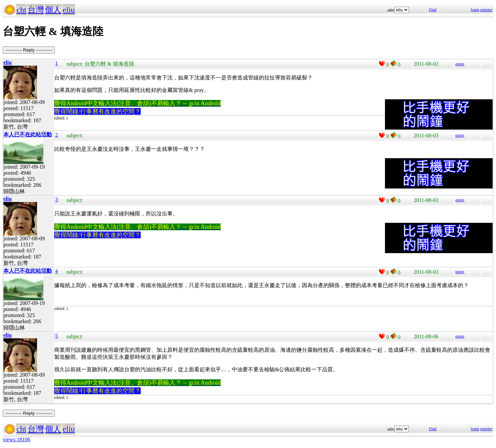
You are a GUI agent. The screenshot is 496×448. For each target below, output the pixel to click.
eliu (69, 10)
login (475, 10)
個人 (53, 10)
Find (433, 10)
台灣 (36, 10)
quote (460, 64)
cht (21, 10)
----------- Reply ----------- (29, 50)
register (486, 10)
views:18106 (16, 439)
